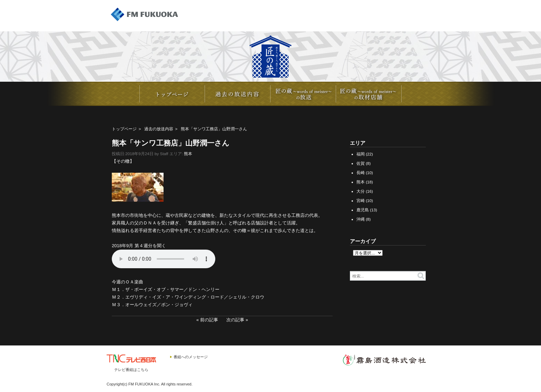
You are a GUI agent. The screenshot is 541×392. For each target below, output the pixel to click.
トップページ (124, 129)
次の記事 (235, 320)
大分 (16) (365, 191)
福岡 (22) (365, 154)
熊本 (188, 154)
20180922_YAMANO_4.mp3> (164, 259)
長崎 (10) (365, 173)
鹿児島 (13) (367, 210)
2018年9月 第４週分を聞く (139, 246)
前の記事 (209, 320)
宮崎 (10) (365, 200)
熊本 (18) (365, 182)
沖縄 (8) (364, 219)
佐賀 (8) (364, 163)
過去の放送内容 (159, 129)
